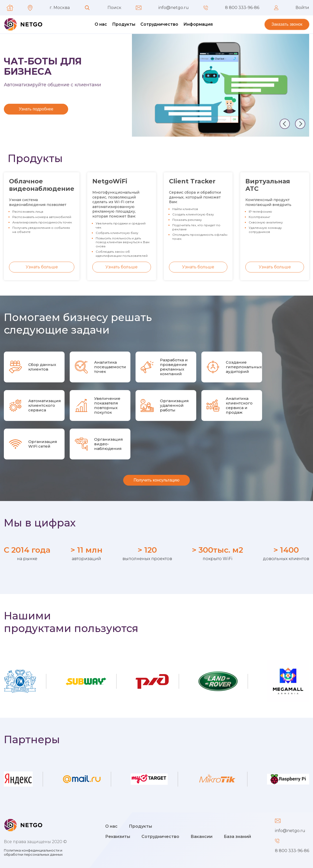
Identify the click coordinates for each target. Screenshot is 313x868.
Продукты (124, 24)
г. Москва (60, 8)
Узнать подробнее (36, 109)
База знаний (237, 837)
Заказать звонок (287, 24)
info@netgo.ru (174, 8)
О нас (101, 24)
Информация (198, 24)
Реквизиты (118, 837)
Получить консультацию (157, 480)
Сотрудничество (159, 24)
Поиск (114, 8)
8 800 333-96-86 (242, 8)
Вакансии (202, 837)
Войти (302, 8)
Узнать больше (42, 267)
